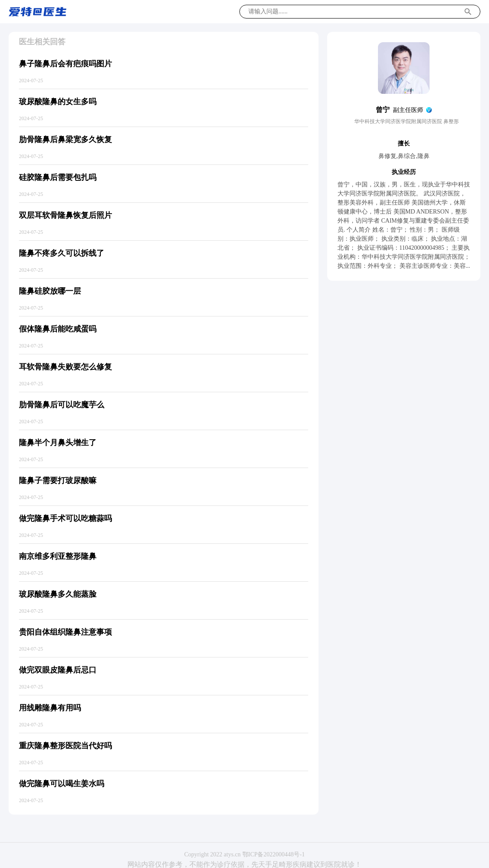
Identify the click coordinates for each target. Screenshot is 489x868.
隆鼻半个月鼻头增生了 (58, 443)
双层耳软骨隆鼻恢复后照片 (65, 215)
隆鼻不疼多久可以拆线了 (62, 253)
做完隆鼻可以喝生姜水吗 (62, 784)
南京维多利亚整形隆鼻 (58, 556)
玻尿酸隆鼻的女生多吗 (58, 102)
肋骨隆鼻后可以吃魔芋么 (62, 405)
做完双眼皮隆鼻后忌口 (58, 670)
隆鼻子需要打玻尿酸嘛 (58, 480)
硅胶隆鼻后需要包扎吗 (58, 177)
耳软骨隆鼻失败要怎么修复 (65, 367)
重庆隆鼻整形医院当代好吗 (65, 746)
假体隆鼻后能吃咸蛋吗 (58, 329)
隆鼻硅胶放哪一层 (50, 291)
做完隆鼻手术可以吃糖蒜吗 (65, 518)
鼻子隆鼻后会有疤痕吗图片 (65, 64)
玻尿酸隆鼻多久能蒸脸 (58, 594)
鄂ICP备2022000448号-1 (274, 854)
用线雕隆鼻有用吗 (50, 708)
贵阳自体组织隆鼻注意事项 (65, 632)
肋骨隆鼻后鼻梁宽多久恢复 (65, 139)
